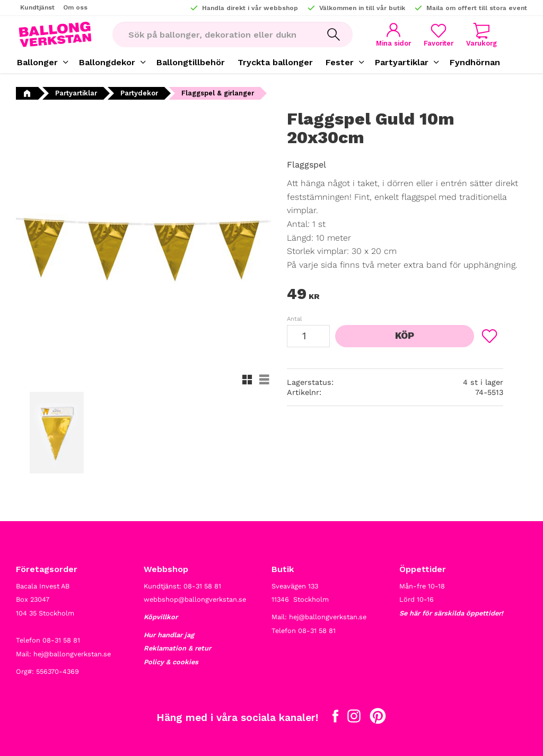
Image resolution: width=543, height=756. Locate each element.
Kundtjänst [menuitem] (37, 7)
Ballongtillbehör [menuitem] (191, 62)
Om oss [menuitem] (75, 7)
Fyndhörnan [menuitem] (475, 62)
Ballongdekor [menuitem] (107, 62)
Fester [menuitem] (340, 62)
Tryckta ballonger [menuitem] (275, 62)
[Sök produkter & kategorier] (213, 34)
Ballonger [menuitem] (37, 62)
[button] (439, 35)
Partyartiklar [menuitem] (402, 62)
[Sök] (334, 34)
